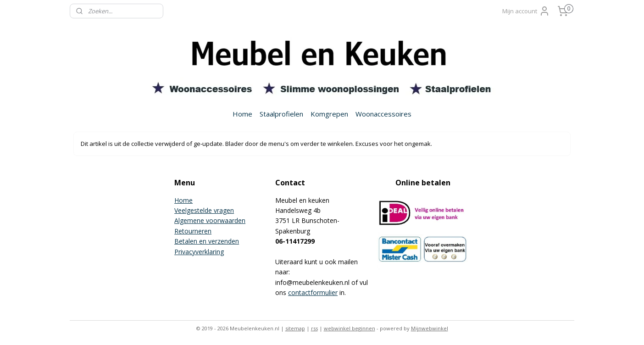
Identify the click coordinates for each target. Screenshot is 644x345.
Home (242, 114)
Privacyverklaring (199, 252)
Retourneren (193, 231)
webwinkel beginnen (350, 328)
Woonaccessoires (383, 114)
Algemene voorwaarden (210, 220)
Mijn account (526, 11)
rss (314, 328)
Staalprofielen (281, 114)
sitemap (295, 328)
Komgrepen (329, 114)
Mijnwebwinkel (430, 328)
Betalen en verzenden (207, 241)
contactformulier (313, 292)
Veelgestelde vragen (204, 210)
